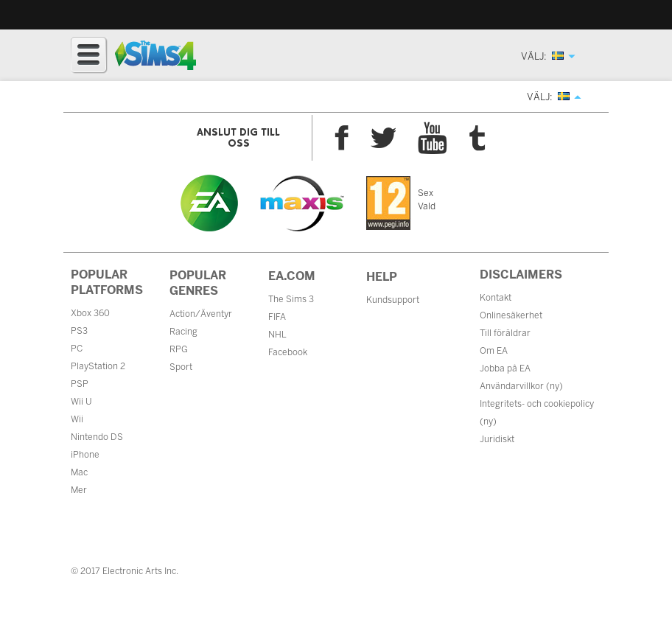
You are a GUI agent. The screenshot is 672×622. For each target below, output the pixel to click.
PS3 (79, 331)
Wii (77, 419)
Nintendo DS (97, 437)
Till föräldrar (505, 333)
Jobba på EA (505, 368)
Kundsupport (393, 300)
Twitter (383, 138)
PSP (80, 384)
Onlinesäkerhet (511, 315)
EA (209, 203)
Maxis (302, 203)
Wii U (81, 402)
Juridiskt (497, 439)
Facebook (342, 138)
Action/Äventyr (201, 314)
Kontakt (496, 298)
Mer (79, 490)
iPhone (85, 455)
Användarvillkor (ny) (521, 386)
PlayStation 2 (98, 366)
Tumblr (477, 138)
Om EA (494, 351)
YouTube (433, 138)
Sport (181, 367)
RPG (179, 349)
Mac (79, 472)
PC (77, 349)
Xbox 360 (90, 313)
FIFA (277, 317)
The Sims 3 (291, 299)
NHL (277, 335)
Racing (183, 332)
